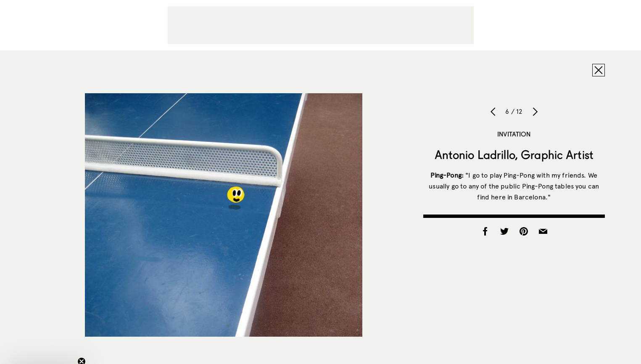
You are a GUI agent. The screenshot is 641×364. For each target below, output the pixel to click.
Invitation (514, 134)
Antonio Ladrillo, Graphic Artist (514, 155)
